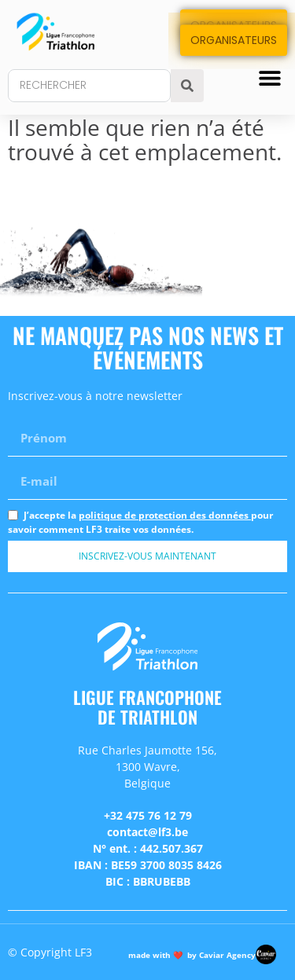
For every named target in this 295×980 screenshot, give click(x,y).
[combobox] (89, 86)
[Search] (187, 86)
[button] (269, 77)
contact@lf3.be (147, 832)
